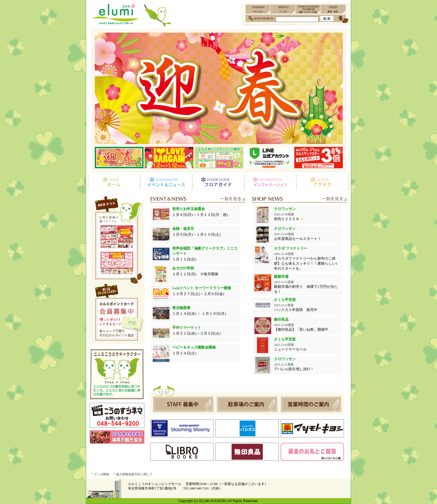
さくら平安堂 (285, 300)
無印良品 (281, 319)
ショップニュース (299, 199)
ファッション (258, 9)
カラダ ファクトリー (291, 248)
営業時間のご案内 (310, 404)
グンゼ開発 (102, 474)
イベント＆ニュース (166, 182)
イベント (198, 199)
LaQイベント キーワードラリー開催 (202, 288)
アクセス (324, 182)
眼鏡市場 (281, 277)
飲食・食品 (333, 9)
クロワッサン (285, 209)
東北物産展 (181, 308)
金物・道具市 (183, 229)
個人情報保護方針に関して (134, 474)
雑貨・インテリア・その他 (308, 9)
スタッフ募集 (184, 404)
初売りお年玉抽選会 (189, 209)
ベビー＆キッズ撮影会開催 (194, 347)
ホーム (113, 182)
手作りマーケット (187, 328)
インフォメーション (270, 182)
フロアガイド (218, 182)
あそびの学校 (183, 268)
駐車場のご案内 (247, 404)
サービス (283, 9)
